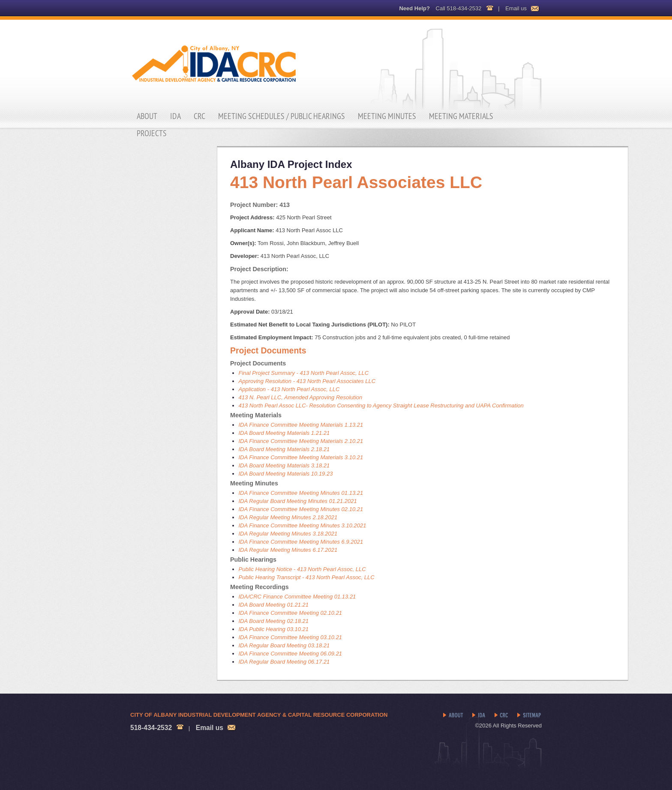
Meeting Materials (461, 116)
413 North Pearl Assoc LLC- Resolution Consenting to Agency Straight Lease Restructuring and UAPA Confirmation (381, 405)
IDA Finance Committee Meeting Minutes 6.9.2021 (301, 542)
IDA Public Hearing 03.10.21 (274, 629)
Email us (516, 8)
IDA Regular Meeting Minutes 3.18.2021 (288, 534)
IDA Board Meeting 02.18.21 (274, 621)
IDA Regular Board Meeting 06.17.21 (284, 662)
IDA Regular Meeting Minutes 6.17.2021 (288, 550)
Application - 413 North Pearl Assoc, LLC (289, 389)
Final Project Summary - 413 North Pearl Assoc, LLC (304, 373)
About (147, 116)
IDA (175, 116)
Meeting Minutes (387, 116)
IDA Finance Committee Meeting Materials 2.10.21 (301, 441)
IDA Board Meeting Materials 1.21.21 (284, 433)
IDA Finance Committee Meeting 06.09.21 (291, 654)
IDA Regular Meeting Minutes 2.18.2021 (288, 517)
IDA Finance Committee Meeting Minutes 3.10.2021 (303, 525)
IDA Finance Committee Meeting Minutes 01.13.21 (301, 493)
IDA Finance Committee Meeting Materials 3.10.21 (301, 457)
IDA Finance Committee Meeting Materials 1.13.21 (301, 425)
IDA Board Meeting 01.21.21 (274, 605)
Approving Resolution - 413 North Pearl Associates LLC (307, 381)
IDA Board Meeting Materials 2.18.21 (284, 449)
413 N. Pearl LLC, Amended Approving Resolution (301, 397)
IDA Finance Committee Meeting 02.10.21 (291, 613)
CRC (199, 116)
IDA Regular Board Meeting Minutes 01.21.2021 (298, 501)
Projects (152, 133)
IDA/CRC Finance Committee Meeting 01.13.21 (297, 597)
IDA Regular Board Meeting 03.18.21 (284, 645)
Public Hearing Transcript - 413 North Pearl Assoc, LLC (307, 577)
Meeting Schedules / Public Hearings (282, 116)
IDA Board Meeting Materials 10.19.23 (286, 474)
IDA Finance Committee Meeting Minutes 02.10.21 (301, 509)
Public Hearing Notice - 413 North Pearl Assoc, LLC (302, 569)
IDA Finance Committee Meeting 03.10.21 (291, 637)
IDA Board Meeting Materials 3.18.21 (284, 465)
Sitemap (529, 715)
